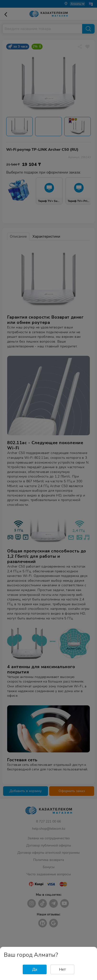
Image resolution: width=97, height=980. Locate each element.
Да (35, 969)
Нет (62, 969)
